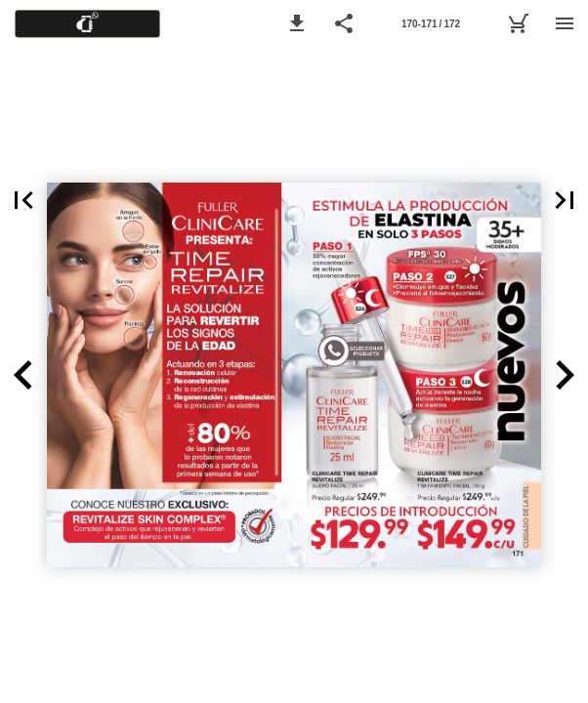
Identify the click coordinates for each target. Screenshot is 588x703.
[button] (297, 23)
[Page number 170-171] (431, 23)
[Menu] (565, 23)
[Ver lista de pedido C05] (518, 23)
